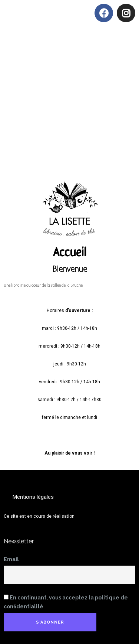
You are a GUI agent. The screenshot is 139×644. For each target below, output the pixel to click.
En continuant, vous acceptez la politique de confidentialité (66, 602)
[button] (110, 45)
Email (11, 559)
